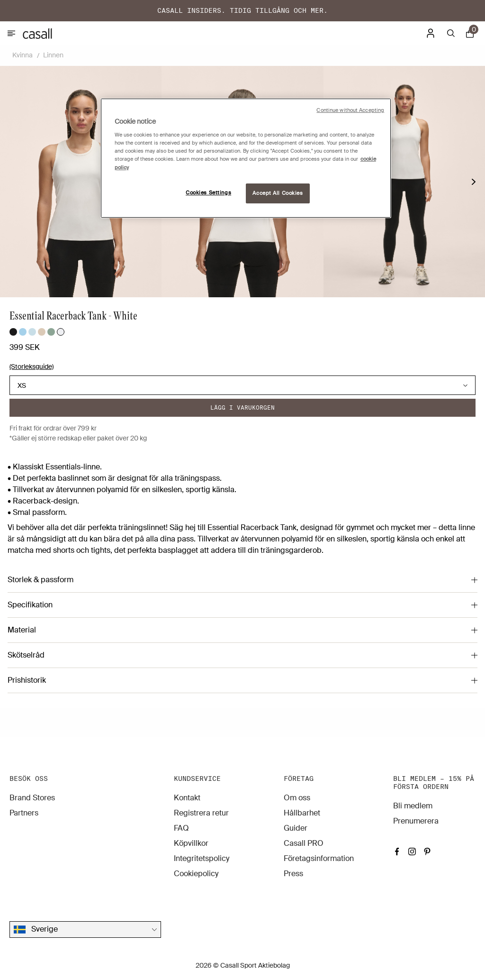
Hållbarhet (302, 813)
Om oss (297, 798)
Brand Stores (32, 798)
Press (293, 874)
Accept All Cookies (278, 193)
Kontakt (187, 798)
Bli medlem (413, 806)
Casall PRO (304, 843)
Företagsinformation (319, 858)
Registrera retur (201, 813)
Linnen (53, 55)
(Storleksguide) (31, 366)
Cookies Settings (208, 193)
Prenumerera (416, 821)
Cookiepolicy (196, 874)
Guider (296, 828)
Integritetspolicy (202, 858)
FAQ (181, 828)
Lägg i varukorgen (242, 408)
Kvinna (22, 55)
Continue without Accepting (350, 110)
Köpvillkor (191, 843)
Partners (24, 813)
